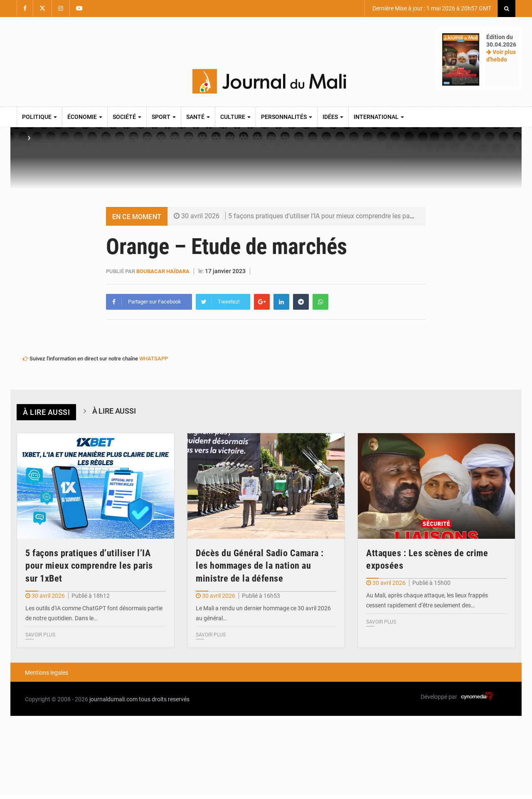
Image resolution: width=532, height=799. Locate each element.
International (379, 117)
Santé (198, 117)
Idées (333, 117)
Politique (39, 117)
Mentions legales (47, 673)
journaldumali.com (113, 699)
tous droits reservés (164, 699)
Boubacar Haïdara (163, 271)
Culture (235, 117)
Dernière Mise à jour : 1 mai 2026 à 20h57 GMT (431, 8)
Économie (85, 117)
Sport (164, 117)
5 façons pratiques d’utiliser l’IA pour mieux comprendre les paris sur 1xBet (337, 216)
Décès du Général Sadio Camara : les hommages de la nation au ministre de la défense (260, 566)
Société (127, 117)
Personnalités (287, 117)
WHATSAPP (154, 359)
